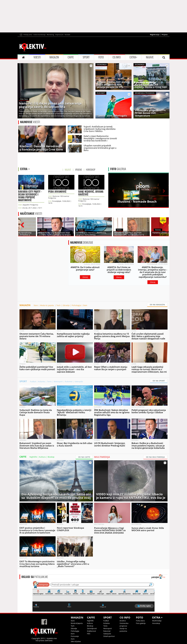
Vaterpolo (79, 381)
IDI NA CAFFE (84, 457)
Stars (36, 305)
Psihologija (76, 305)
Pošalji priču (28, 35)
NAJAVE (150, 57)
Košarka (41, 381)
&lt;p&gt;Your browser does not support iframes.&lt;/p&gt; (94, 596)
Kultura (42, 457)
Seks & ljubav (76, 641)
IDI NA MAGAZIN (157, 305)
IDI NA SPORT (159, 381)
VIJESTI (37, 57)
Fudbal (33, 381)
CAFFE (71, 57)
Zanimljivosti (92, 628)
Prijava (165, 35)
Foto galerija (141, 623)
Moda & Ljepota (47, 305)
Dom (85, 305)
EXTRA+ (133, 57)
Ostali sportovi (109, 636)
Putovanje (75, 636)
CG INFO (117, 57)
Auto (73, 639)
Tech (58, 305)
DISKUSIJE (82, 242)
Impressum (59, 35)
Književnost (91, 631)
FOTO (101, 57)
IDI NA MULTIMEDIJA (155, 457)
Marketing (50, 35)
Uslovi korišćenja (39, 35)
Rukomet (69, 381)
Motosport (58, 381)
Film (89, 634)
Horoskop (156, 623)
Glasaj (85, 277)
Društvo (123, 621)
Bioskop (51, 457)
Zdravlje (66, 305)
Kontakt (67, 35)
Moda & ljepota (77, 623)
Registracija (155, 35)
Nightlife (33, 457)
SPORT (86, 57)
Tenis (49, 381)
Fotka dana (140, 621)
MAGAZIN (54, 57)
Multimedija (157, 621)
